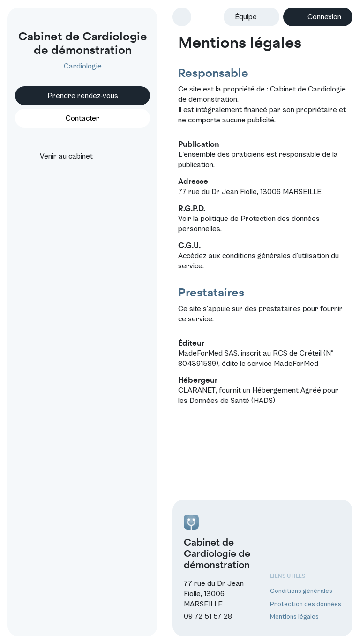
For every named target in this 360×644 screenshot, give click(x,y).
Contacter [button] (82, 118)
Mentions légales (294, 617)
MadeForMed (296, 364)
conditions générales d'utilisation (276, 256)
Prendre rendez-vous (83, 96)
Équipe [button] (246, 17)
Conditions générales (301, 591)
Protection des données (306, 604)
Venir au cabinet (58, 156)
